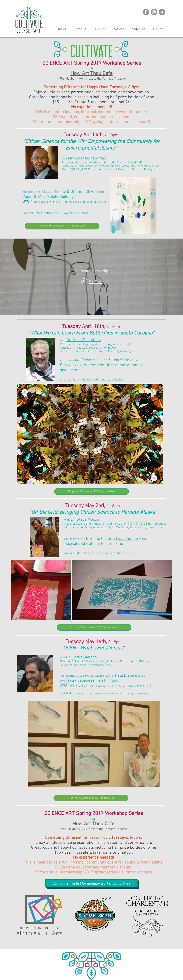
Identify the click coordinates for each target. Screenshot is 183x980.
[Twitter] (162, 12)
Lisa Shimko (55, 192)
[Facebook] (146, 12)
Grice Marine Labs (99, 665)
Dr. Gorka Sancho (81, 657)
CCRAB (75, 170)
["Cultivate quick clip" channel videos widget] (92, 277)
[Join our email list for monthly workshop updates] (91, 883)
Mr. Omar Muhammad (87, 158)
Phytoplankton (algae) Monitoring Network (114, 527)
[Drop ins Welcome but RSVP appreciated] (62, 226)
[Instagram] (154, 12)
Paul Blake (125, 676)
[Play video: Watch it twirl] (92, 281)
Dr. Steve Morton (86, 520)
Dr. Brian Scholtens (84, 340)
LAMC (139, 163)
